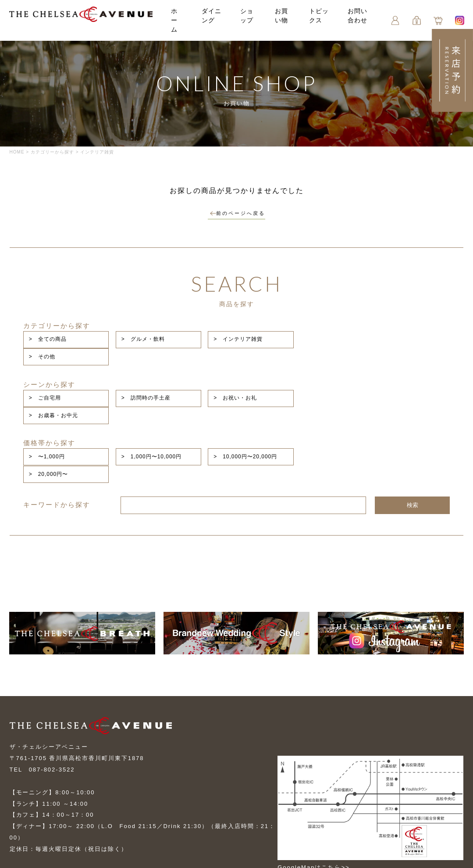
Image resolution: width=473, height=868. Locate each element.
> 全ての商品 (133, 333)
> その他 (388, 333)
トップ (20, 795)
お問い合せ (26, 810)
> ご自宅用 (130, 364)
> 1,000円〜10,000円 (231, 395)
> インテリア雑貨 (313, 333)
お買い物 (161, 795)
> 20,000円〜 (395, 395)
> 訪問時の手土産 (226, 364)
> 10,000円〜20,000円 (320, 395)
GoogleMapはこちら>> (318, 789)
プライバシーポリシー (148, 810)
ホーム (177, 21)
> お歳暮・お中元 (400, 364)
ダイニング (210, 21)
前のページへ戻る (238, 215)
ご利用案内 (79, 810)
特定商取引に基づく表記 (46, 826)
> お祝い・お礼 (310, 364)
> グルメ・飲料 (223, 333)
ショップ (115, 795)
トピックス (317, 21)
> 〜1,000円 (132, 395)
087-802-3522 (52, 692)
